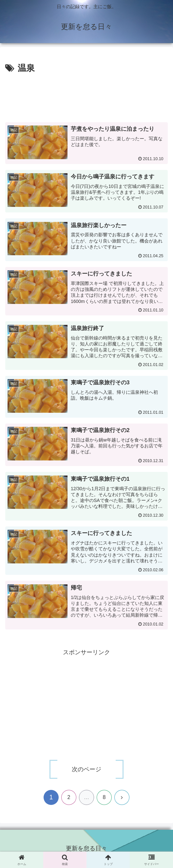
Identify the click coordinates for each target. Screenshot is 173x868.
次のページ (86, 770)
